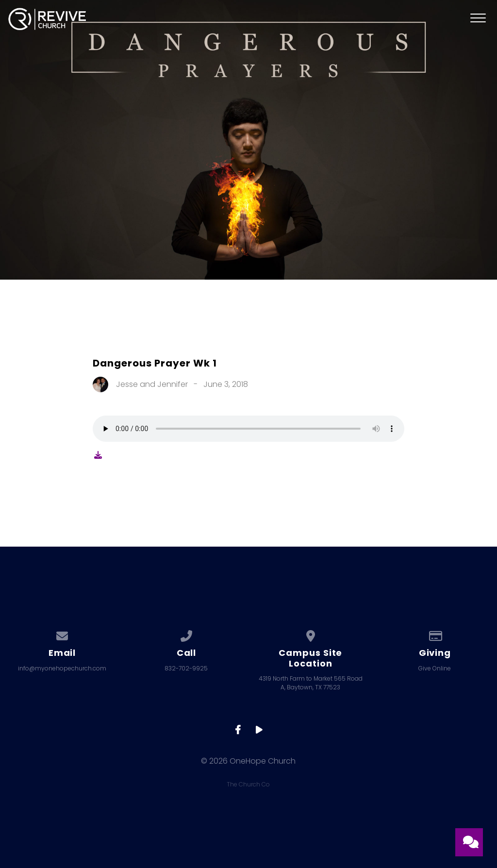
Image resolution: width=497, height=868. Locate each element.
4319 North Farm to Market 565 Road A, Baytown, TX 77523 (311, 683)
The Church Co (248, 784)
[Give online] (435, 634)
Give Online (435, 668)
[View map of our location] (311, 634)
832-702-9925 (186, 668)
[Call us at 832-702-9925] (186, 634)
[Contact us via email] (62, 634)
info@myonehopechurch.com (62, 668)
